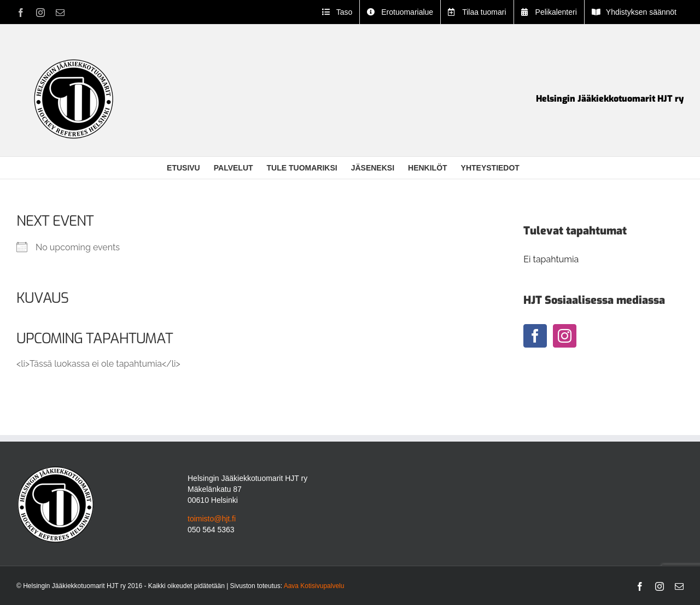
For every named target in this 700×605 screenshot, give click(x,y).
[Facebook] (535, 336)
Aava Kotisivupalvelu (314, 586)
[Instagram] (565, 336)
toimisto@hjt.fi (212, 519)
